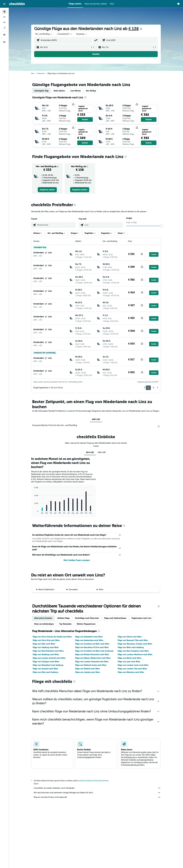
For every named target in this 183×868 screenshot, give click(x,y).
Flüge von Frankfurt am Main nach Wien (92, 644)
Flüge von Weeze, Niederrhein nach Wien (93, 658)
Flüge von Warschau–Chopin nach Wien (135, 644)
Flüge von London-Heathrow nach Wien (135, 654)
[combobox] (44, 34)
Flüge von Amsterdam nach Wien (89, 640)
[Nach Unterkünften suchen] (4, 17)
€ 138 (134, 29)
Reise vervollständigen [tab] (44, 624)
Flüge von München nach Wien (131, 672)
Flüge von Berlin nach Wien (129, 658)
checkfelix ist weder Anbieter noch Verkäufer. (97, 788)
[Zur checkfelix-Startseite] (17, 4)
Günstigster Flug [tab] (41, 91)
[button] (4, 4)
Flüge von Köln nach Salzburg (45, 672)
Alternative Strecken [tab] (43, 618)
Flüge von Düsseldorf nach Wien (89, 637)
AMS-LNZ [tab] (96, 419)
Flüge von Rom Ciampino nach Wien (133, 651)
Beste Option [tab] (59, 91)
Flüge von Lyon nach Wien (129, 662)
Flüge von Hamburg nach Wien (46, 654)
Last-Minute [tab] (76, 91)
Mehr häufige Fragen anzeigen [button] (77, 560)
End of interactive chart (33, 512)
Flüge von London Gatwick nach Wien (49, 658)
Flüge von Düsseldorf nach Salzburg (48, 665)
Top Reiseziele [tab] (65, 624)
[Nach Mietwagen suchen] (4, 22)
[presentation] (141, 29)
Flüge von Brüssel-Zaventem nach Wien (92, 654)
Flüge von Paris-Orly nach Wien (46, 640)
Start (33, 73)
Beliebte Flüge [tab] (64, 618)
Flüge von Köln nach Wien (44, 644)
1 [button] (148, 388)
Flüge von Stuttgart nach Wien (46, 662)
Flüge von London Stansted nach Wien (92, 662)
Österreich (41, 73)
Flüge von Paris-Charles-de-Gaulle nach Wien (52, 637)
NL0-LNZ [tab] (90, 452)
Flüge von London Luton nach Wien (133, 665)
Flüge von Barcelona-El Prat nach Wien (92, 647)
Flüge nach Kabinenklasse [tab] (115, 618)
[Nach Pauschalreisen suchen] (4, 28)
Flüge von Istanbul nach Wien (45, 669)
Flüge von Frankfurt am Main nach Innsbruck (94, 651)
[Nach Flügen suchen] (4, 12)
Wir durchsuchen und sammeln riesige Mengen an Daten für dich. (97, 793)
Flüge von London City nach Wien (132, 669)
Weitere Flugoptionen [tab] (86, 624)
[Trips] (4, 35)
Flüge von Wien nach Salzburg (131, 647)
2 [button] (153, 388)
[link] (47, 190)
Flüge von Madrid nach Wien (87, 669)
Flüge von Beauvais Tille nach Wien (133, 640)
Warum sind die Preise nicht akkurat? (97, 797)
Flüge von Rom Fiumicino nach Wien (48, 651)
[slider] (162, 226)
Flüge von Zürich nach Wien (130, 637)
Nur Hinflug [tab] (91, 91)
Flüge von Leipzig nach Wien (87, 672)
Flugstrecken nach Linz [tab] (141, 618)
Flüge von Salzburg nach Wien (46, 647)
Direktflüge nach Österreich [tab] (87, 618)
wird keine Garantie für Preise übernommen (93, 781)
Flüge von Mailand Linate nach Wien (91, 665)
